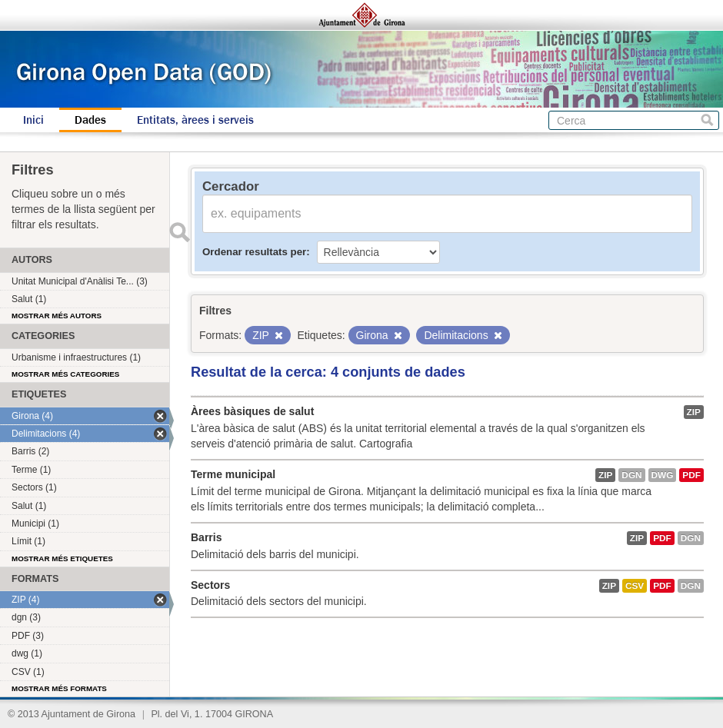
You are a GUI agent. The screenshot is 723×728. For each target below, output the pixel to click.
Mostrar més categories (65, 374)
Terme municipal (233, 474)
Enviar (179, 232)
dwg (663, 475)
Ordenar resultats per (254, 252)
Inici (33, 120)
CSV (635, 586)
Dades (90, 120)
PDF (691, 475)
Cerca (707, 120)
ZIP (694, 412)
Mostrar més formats (59, 688)
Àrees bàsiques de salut (252, 411)
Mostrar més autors (57, 316)
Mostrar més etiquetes (62, 558)
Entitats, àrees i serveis (195, 120)
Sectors (210, 585)
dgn (631, 475)
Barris (206, 537)
